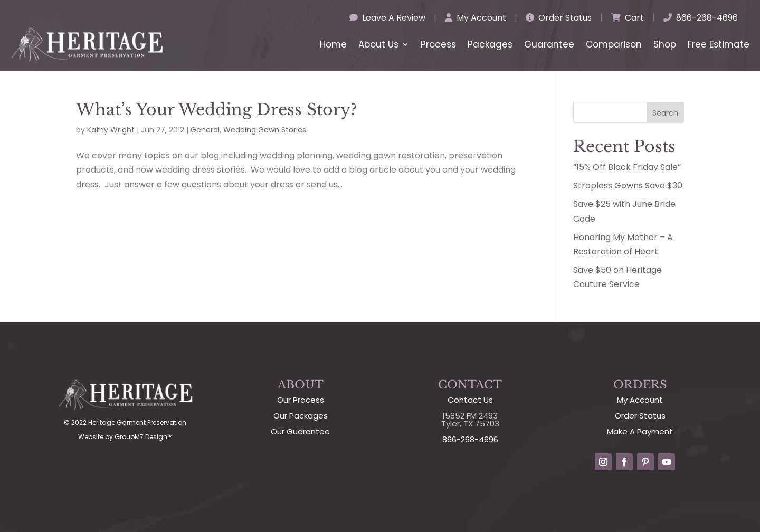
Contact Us (470, 400)
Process (438, 44)
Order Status (559, 18)
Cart (628, 18)
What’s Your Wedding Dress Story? (216, 110)
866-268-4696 (701, 18)
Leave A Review (387, 18)
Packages (490, 44)
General (205, 130)
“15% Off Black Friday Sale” (627, 167)
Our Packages (301, 416)
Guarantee (549, 44)
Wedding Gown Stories (265, 130)
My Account (476, 18)
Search (665, 113)
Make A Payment (640, 431)
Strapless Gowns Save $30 (628, 186)
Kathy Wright (111, 130)
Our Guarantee (300, 431)
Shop (665, 44)
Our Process (301, 400)
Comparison (614, 44)
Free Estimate (719, 44)
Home (333, 44)
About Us (378, 44)
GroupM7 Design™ (143, 437)
